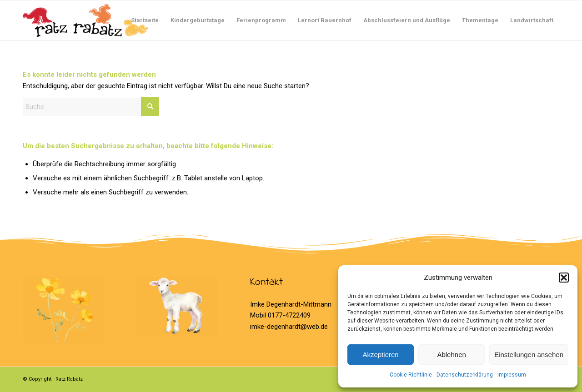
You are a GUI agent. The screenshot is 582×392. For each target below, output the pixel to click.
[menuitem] (145, 20)
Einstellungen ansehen (529, 355)
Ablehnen (451, 355)
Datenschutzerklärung (465, 375)
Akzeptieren (380, 355)
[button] (564, 278)
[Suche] (91, 107)
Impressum (512, 375)
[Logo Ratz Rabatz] (85, 20)
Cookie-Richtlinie (411, 375)
